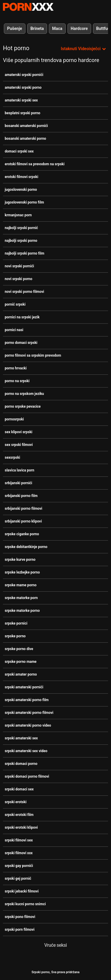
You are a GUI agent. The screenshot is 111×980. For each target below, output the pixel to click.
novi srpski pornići (19, 266)
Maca (57, 28)
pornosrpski (14, 419)
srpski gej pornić (18, 879)
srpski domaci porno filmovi (27, 776)
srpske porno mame (21, 662)
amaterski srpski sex (21, 100)
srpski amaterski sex (21, 738)
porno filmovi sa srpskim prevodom (33, 355)
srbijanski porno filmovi (24, 509)
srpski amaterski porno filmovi (29, 713)
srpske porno (15, 636)
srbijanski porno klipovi (23, 521)
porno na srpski (17, 381)
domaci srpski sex (19, 151)
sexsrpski (12, 458)
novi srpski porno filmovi (24, 292)
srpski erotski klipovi (21, 827)
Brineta (37, 28)
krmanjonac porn (18, 215)
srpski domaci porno (21, 764)
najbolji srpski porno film (25, 253)
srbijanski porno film (21, 496)
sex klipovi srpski (18, 432)
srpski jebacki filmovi (22, 891)
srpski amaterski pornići (24, 687)
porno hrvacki (16, 368)
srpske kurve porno (20, 560)
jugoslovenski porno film (24, 202)
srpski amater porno (21, 674)
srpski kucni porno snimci (25, 904)
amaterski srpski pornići (24, 75)
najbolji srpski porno (21, 241)
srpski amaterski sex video (26, 751)
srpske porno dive (19, 649)
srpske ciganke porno (22, 534)
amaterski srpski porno (23, 88)
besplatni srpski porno (22, 113)
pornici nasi (14, 330)
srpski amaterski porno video (28, 725)
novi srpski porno (18, 279)
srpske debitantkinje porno (26, 547)
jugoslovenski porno (21, 190)
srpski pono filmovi (20, 917)
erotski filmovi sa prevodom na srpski (35, 164)
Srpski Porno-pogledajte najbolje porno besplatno (28, 7)
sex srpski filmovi (19, 445)
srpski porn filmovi (20, 930)
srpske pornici (16, 623)
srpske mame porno (21, 585)
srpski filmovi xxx (19, 853)
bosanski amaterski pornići (26, 126)
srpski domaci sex (19, 789)
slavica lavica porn (20, 470)
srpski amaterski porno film (27, 700)
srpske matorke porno (22, 611)
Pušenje (15, 28)
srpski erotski (16, 802)
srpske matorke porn (21, 598)
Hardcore (79, 28)
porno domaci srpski (21, 343)
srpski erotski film (19, 815)
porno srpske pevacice (23, 406)
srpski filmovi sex (19, 840)
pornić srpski (15, 304)
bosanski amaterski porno (25, 139)
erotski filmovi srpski (21, 177)
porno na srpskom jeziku (24, 394)
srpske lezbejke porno (22, 572)
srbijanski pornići (18, 483)
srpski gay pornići (19, 866)
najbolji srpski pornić (21, 228)
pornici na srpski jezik (22, 317)
